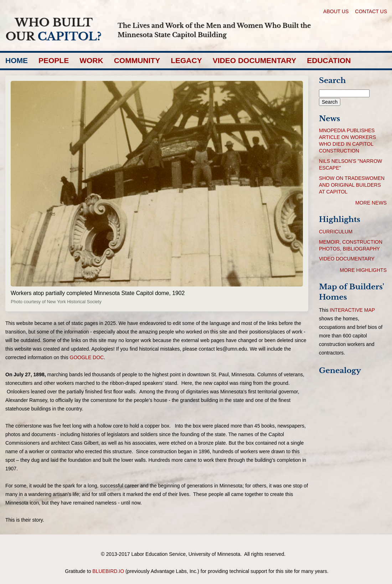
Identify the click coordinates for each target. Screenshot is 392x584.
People (54, 60)
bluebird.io (108, 571)
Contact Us (371, 11)
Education (329, 60)
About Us (336, 11)
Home (17, 60)
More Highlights (363, 270)
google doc (87, 357)
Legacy (186, 60)
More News (371, 203)
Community (137, 60)
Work (91, 60)
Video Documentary (255, 60)
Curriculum (336, 232)
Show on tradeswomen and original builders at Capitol (352, 185)
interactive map (352, 310)
